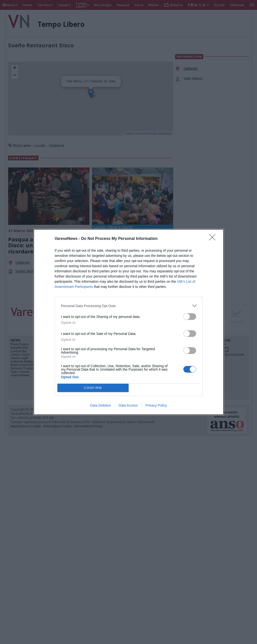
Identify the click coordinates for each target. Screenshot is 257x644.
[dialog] (129, 322)
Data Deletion (101, 405)
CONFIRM (93, 388)
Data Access (128, 405)
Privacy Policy (156, 405)
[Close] (214, 239)
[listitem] (129, 306)
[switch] (190, 317)
